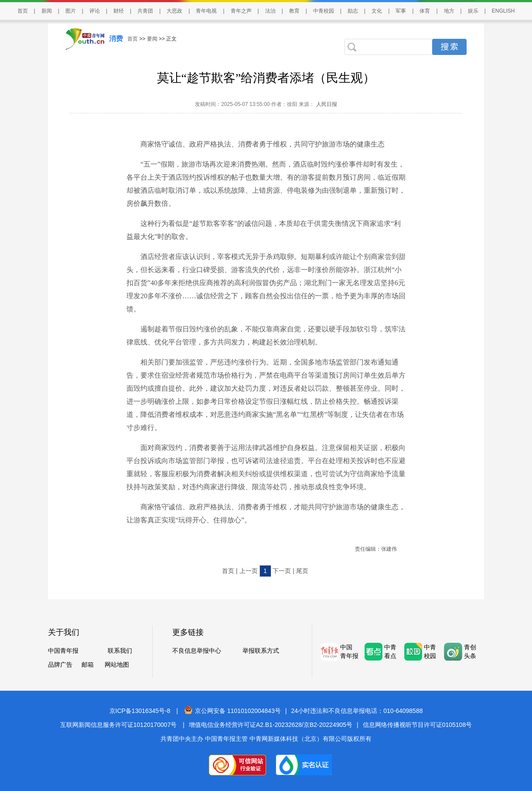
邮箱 (88, 665)
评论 (95, 11)
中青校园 (324, 11)
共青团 (145, 11)
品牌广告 (60, 665)
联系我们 (120, 651)
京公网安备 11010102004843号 (232, 711)
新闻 (47, 11)
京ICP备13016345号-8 (140, 711)
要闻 (152, 39)
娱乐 (473, 11)
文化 (377, 11)
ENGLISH (503, 11)
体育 (425, 11)
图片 (71, 11)
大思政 (174, 11)
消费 (116, 39)
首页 (23, 11)
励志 (353, 11)
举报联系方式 (261, 651)
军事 (401, 11)
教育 (294, 11)
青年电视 (206, 11)
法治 (270, 11)
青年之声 (241, 11)
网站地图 (117, 665)
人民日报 (326, 104)
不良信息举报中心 (197, 651)
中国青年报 (63, 651)
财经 (119, 11)
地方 (449, 11)
